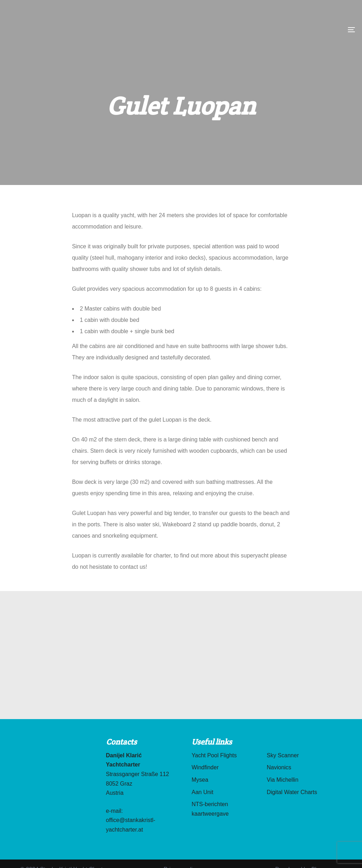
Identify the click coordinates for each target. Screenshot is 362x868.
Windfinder (205, 767)
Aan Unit (202, 792)
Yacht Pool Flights (214, 755)
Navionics (279, 767)
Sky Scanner (283, 755)
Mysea (200, 780)
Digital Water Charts (292, 792)
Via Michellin (283, 780)
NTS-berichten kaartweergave (210, 809)
